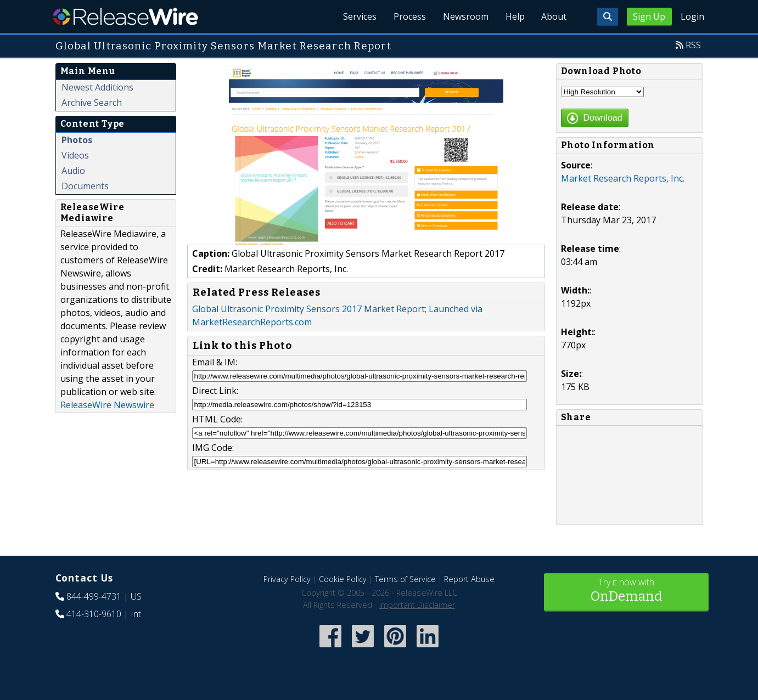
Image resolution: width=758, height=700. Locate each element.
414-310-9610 (94, 614)
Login (692, 16)
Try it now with (626, 591)
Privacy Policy (287, 579)
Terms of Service (405, 579)
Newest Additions (97, 87)
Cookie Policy (343, 579)
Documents (85, 186)
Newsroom (464, 16)
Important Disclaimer (417, 605)
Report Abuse (469, 579)
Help (514, 16)
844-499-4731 (94, 596)
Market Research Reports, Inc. (623, 178)
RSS (693, 45)
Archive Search (92, 103)
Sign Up (649, 16)
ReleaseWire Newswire (107, 405)
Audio (73, 171)
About (554, 16)
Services (357, 16)
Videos (75, 155)
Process (408, 16)
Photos (77, 140)
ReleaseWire (125, 16)
